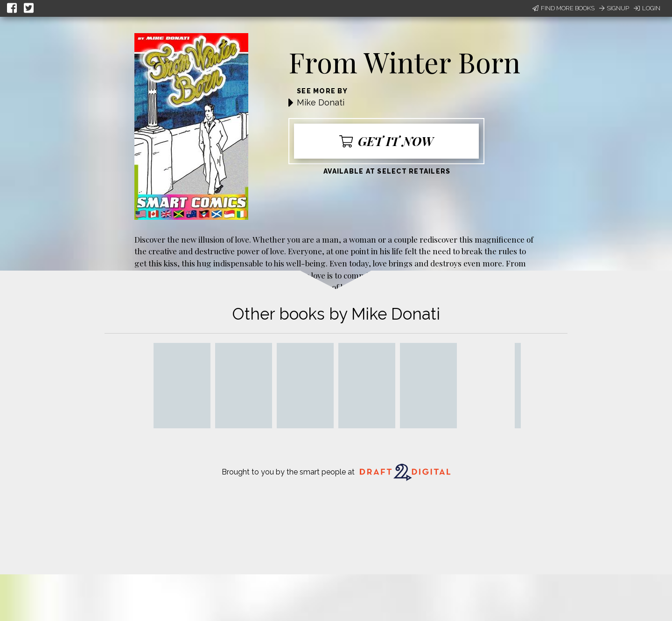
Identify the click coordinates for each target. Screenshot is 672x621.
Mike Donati (321, 102)
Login (647, 8)
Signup (614, 8)
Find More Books (563, 8)
